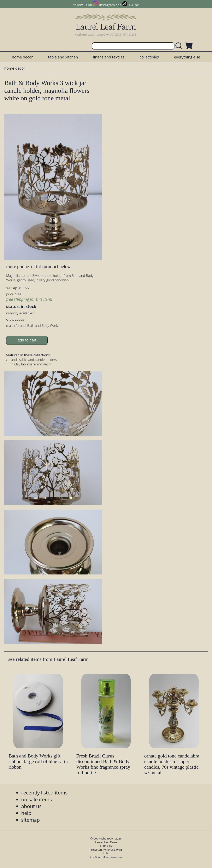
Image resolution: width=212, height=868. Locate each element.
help (26, 813)
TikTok (134, 5)
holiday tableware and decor (31, 364)
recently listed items (44, 792)
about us (31, 806)
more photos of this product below (38, 267)
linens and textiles (109, 57)
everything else (187, 57)
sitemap (30, 820)
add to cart (27, 340)
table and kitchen (63, 57)
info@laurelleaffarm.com (106, 857)
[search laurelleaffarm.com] (180, 46)
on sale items (36, 799)
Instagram (107, 5)
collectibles (149, 57)
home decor (22, 57)
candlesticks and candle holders (33, 360)
